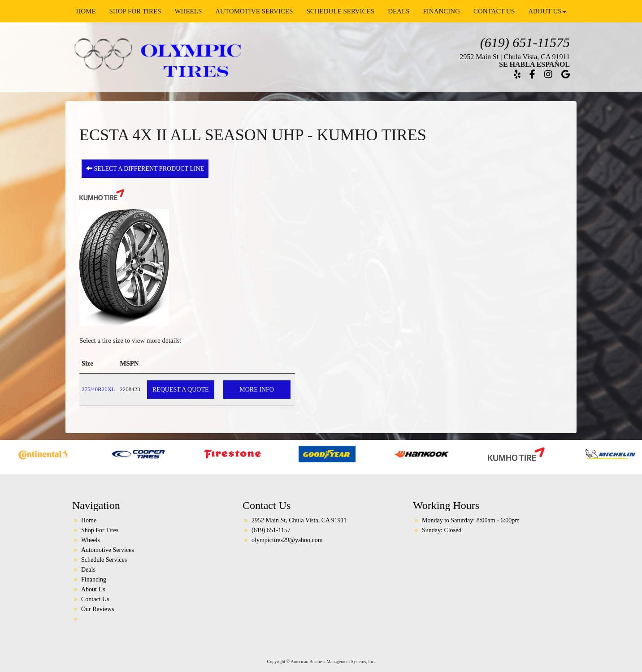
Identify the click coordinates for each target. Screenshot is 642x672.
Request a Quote (181, 390)
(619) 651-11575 (525, 42)
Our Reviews (98, 609)
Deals (399, 11)
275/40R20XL (98, 389)
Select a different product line (145, 168)
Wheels (188, 11)
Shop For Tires (135, 11)
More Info (257, 390)
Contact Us (494, 11)
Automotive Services (254, 11)
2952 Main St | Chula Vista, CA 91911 (515, 57)
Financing (441, 11)
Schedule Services (340, 11)
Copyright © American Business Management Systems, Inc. (321, 661)
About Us (547, 11)
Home (86, 11)
